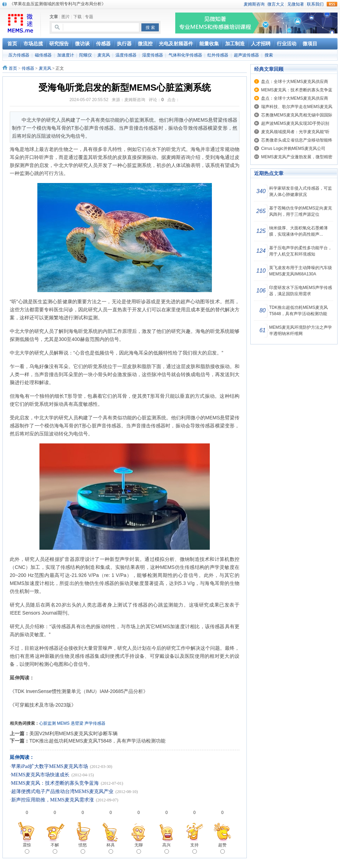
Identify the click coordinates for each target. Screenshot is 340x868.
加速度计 (66, 55)
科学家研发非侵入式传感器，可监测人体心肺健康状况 (301, 191)
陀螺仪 (86, 55)
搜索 (269, 55)
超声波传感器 (246, 55)
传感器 (28, 68)
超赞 (222, 848)
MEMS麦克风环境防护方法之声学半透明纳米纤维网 (301, 330)
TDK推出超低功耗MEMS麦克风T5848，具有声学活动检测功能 (97, 741)
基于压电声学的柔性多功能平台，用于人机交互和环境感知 (301, 251)
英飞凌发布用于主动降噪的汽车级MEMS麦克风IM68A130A (301, 271)
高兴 (167, 848)
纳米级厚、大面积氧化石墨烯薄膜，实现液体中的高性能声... (298, 231)
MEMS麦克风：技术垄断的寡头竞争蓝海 (55, 783)
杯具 (111, 848)
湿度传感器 (153, 55)
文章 (54, 17)
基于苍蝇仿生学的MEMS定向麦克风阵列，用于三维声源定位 (301, 211)
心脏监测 (47, 723)
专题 (89, 17)
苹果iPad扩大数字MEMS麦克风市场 (50, 766)
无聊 (139, 848)
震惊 (27, 848)
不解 (55, 848)
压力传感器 (19, 55)
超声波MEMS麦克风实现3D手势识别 (295, 123)
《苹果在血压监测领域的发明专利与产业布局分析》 (58, 4)
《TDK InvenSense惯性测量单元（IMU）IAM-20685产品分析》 (79, 691)
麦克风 (104, 55)
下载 (77, 17)
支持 (194, 848)
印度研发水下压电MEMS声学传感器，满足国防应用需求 (301, 291)
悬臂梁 (77, 723)
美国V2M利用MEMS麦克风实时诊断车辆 (73, 733)
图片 (66, 17)
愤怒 (83, 848)
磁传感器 (43, 55)
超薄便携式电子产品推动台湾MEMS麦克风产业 (62, 791)
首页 (13, 68)
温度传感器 (126, 55)
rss (332, 4)
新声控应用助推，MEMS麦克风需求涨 (53, 800)
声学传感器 (95, 723)
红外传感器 (218, 55)
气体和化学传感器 (185, 55)
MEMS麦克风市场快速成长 (40, 775)
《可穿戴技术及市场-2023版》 (45, 705)
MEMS (63, 723)
